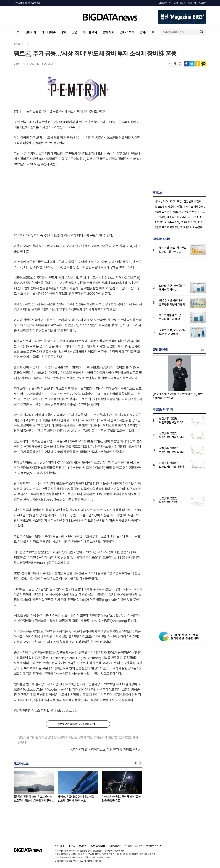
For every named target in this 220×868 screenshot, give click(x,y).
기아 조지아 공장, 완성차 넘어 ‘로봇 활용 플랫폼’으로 (121, 799)
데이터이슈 (49, 32)
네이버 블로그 (180, 3)
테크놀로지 (90, 32)
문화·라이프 (147, 32)
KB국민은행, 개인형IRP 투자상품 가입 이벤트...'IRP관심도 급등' (173, 288)
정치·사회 (108, 32)
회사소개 (192, 3)
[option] (36, 787)
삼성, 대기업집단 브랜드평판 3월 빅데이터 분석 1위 (173, 435)
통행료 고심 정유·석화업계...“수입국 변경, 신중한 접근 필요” (180, 212)
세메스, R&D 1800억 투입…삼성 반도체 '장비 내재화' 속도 (76, 799)
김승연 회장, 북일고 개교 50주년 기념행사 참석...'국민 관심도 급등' (173, 332)
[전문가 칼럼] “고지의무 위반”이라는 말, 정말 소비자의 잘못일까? (178, 396)
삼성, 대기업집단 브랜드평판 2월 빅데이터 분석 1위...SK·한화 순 (173, 450)
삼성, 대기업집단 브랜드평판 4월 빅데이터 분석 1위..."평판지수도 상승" (173, 421)
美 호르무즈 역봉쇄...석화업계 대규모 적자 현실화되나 (180, 207)
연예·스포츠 (127, 32)
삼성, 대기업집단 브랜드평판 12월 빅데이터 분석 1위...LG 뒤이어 (172, 500)
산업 (75, 32)
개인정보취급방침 (97, 846)
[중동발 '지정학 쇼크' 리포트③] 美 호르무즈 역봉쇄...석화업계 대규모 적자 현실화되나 (33, 799)
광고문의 (82, 846)
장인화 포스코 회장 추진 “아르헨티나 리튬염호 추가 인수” (180, 227)
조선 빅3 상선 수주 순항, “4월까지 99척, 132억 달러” (180, 222)
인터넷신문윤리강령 (154, 846)
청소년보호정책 (115, 846)
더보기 (203, 350)
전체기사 (31, 32)
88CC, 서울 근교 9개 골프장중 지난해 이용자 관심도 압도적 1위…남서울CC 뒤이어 (172, 303)
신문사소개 (59, 846)
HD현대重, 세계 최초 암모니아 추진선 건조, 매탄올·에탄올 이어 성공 (180, 217)
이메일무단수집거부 (133, 846)
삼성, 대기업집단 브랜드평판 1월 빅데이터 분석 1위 (173, 465)
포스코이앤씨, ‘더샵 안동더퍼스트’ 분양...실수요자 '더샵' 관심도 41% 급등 (171, 317)
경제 (64, 32)
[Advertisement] (78, 199)
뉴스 (27, 44)
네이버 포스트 (165, 3)
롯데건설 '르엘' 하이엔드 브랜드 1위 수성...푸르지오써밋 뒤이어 (173, 250)
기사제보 (202, 3)
